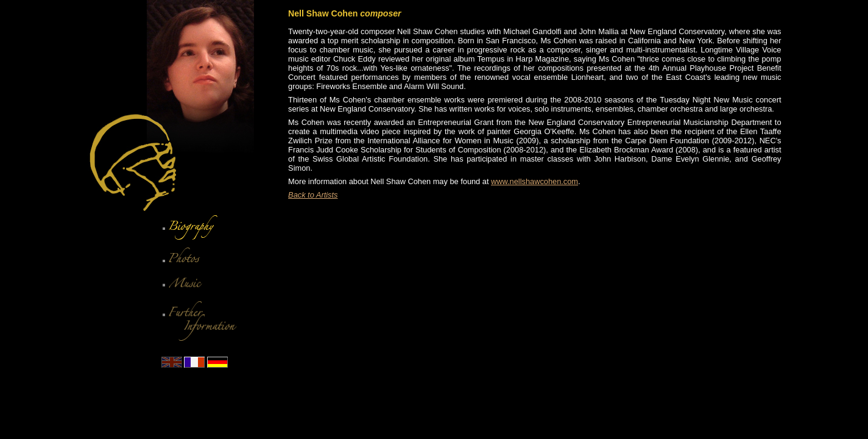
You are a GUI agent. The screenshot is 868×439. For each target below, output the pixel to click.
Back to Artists (313, 195)
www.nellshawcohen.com (535, 181)
